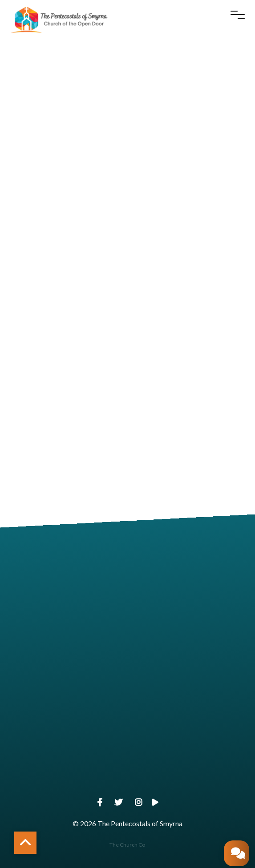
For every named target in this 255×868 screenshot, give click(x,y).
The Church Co (127, 845)
